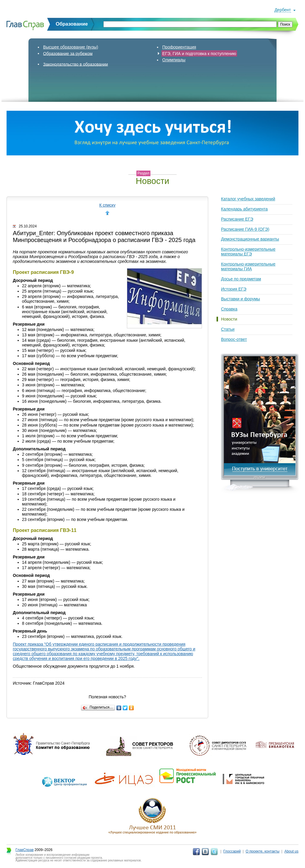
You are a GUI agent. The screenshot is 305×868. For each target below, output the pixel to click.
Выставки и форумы (241, 299)
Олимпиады (174, 60)
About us (291, 851)
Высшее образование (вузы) (71, 47)
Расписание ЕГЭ (237, 219)
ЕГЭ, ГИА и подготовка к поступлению (199, 53)
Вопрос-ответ (234, 339)
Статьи (228, 329)
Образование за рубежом (68, 53)
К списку (107, 205)
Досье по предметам (241, 279)
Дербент (283, 10)
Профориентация (179, 47)
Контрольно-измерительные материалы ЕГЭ (248, 252)
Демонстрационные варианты (250, 239)
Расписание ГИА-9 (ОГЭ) (245, 229)
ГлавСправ (25, 850)
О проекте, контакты (263, 851)
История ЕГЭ (234, 289)
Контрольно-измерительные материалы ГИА (248, 266)
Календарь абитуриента (244, 209)
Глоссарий (232, 851)
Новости (229, 319)
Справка (229, 309)
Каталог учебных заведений (248, 199)
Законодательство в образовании (76, 64)
